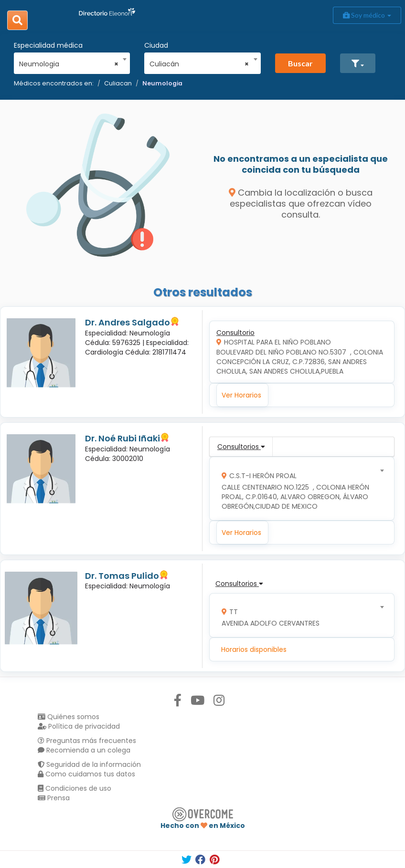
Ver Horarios (241, 395)
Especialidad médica (48, 45)
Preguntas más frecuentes (87, 741)
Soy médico (367, 15)
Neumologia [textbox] (69, 64)
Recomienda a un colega (84, 750)
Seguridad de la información (89, 764)
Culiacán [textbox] (199, 64)
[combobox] (69, 62)
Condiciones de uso (75, 788)
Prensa (54, 798)
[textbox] (299, 489)
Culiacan (118, 83)
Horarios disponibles (254, 649)
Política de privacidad (79, 726)
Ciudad (156, 45)
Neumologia (162, 83)
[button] (358, 63)
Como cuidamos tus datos (86, 774)
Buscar (300, 63)
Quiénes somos (69, 717)
